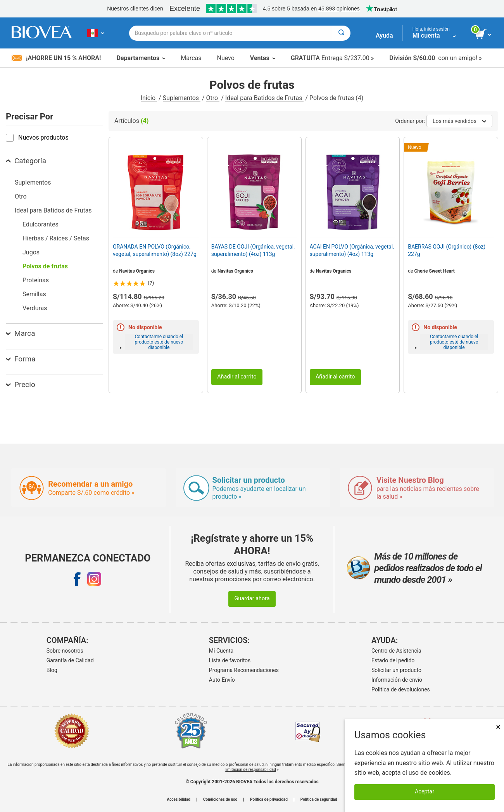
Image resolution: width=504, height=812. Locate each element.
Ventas (263, 58)
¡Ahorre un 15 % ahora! (56, 58)
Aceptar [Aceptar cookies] (425, 792)
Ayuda (384, 35)
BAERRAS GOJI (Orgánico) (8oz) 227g (447, 250)
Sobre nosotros (65, 651)
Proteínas (36, 280)
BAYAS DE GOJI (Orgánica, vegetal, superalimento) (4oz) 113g (253, 250)
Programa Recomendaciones (244, 670)
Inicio (149, 98)
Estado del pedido (393, 660)
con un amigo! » (435, 58)
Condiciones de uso (220, 800)
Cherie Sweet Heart (434, 271)
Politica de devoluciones (401, 689)
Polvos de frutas (45, 266)
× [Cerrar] (498, 727)
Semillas (34, 294)
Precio (21, 384)
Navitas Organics (137, 271)
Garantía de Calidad (70, 660)
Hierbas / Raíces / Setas (56, 238)
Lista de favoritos (230, 660)
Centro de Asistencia (396, 651)
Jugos (31, 252)
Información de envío (397, 680)
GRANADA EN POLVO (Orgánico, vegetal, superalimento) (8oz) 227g (155, 250)
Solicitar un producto (396, 670)
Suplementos (182, 98)
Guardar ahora (252, 599)
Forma (21, 359)
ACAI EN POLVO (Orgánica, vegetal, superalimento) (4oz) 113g (352, 250)
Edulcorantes (41, 224)
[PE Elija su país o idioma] (96, 33)
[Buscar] (341, 33)
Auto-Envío (222, 680)
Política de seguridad (319, 800)
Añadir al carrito (237, 377)
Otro (213, 98)
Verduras (35, 308)
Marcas (191, 58)
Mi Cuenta (221, 651)
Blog (52, 670)
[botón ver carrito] (484, 34)
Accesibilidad (179, 800)
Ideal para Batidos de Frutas (265, 98)
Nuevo (225, 58)
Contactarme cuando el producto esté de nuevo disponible (159, 342)
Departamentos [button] (141, 58)
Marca (20, 333)
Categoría (26, 161)
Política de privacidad (269, 800)
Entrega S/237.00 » (332, 58)
